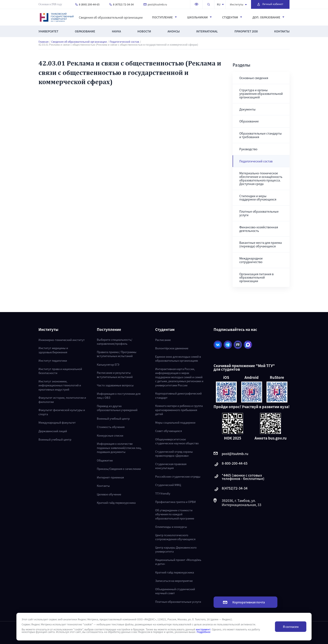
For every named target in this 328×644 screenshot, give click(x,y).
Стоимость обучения (111, 427)
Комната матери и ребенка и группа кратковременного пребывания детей (179, 410)
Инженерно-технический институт (62, 340)
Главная (44, 42)
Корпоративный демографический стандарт (178, 395)
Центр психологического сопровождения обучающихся (175, 537)
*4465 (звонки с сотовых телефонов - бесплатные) (239, 477)
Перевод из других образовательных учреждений (117, 408)
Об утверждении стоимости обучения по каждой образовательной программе (175, 514)
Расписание (163, 340)
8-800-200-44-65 (231, 464)
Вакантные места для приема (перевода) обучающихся (261, 244)
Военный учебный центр (55, 439)
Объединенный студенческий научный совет (175, 591)
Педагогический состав (124, 42)
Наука (116, 31)
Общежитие (105, 460)
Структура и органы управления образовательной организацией (261, 94)
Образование (85, 31)
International (207, 31)
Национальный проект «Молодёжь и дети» (178, 562)
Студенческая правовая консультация (171, 466)
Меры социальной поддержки (175, 422)
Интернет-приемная (110, 477)
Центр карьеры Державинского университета (176, 550)
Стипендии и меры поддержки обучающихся (258, 198)
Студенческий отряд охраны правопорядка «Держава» (174, 454)
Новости (144, 31)
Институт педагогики (53, 361)
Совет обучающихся (168, 431)
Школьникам (199, 17)
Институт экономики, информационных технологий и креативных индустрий (60, 385)
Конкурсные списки (110, 435)
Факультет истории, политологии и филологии (62, 400)
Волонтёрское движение (172, 348)
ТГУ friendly (163, 493)
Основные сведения (254, 78)
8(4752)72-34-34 (231, 489)
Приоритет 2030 (246, 31)
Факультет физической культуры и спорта (62, 412)
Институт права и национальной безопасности (60, 371)
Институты (238, 4)
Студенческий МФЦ (168, 485)
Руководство (248, 149)
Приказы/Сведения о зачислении (119, 469)
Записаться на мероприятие (174, 581)
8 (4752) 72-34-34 (122, 4)
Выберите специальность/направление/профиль (115, 342)
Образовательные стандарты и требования (261, 135)
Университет (48, 31)
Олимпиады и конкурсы (171, 527)
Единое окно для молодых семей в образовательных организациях (178, 359)
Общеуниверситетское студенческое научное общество (177, 441)
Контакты (282, 31)
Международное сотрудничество (251, 260)
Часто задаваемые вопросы (115, 385)
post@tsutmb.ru (155, 4)
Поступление (164, 17)
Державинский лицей (53, 431)
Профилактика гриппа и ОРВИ (176, 502)
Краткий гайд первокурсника (116, 503)
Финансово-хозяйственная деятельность (259, 229)
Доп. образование (268, 17)
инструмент (203, 629)
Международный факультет (57, 422)
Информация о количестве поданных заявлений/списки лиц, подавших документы (119, 448)
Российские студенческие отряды (178, 476)
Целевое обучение (109, 494)
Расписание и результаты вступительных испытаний (115, 375)
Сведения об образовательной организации (111, 17)
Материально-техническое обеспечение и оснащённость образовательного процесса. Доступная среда (261, 178)
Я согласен (291, 627)
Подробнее (204, 632)
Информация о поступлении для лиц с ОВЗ (119, 396)
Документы (247, 109)
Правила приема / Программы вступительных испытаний (117, 354)
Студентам (232, 17)
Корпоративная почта (244, 602)
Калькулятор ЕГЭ (108, 364)
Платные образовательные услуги (259, 213)
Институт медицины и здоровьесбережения (53, 350)
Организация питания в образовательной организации (256, 278)
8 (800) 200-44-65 (87, 4)
